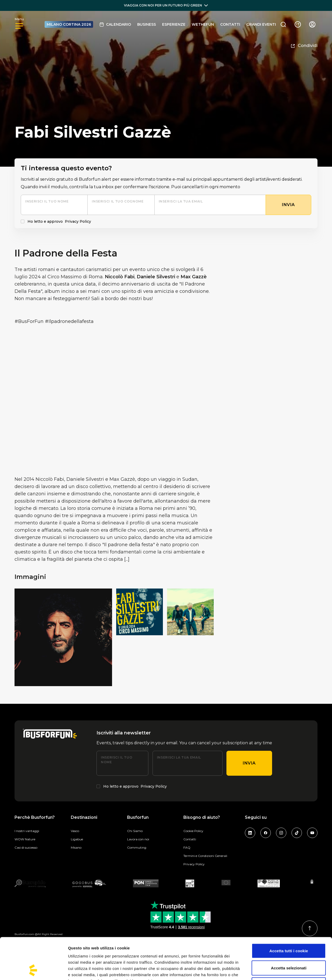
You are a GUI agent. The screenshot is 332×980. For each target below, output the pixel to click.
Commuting (137, 847)
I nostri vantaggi (27, 831)
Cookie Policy (193, 831)
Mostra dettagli (273, 970)
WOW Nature (25, 839)
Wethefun (203, 24)
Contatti (230, 24)
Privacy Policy (78, 221)
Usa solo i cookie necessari (289, 946)
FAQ (187, 847)
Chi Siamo (135, 831)
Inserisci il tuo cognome (118, 201)
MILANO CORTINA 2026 (69, 24)
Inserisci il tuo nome (47, 201)
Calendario (115, 24)
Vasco (75, 831)
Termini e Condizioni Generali (205, 856)
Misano (76, 847)
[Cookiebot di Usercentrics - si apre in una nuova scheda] (34, 970)
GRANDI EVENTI (261, 24)
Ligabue (77, 839)
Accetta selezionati (289, 929)
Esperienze (174, 24)
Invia (249, 763)
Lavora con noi (138, 839)
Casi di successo (26, 847)
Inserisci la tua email (181, 201)
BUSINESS (147, 24)
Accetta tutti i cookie (289, 912)
